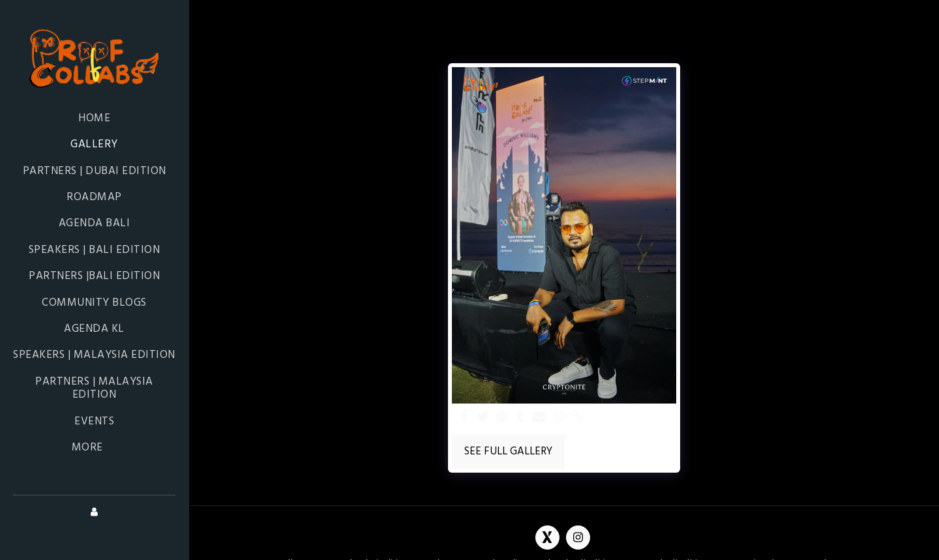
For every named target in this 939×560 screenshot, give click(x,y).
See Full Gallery (508, 452)
